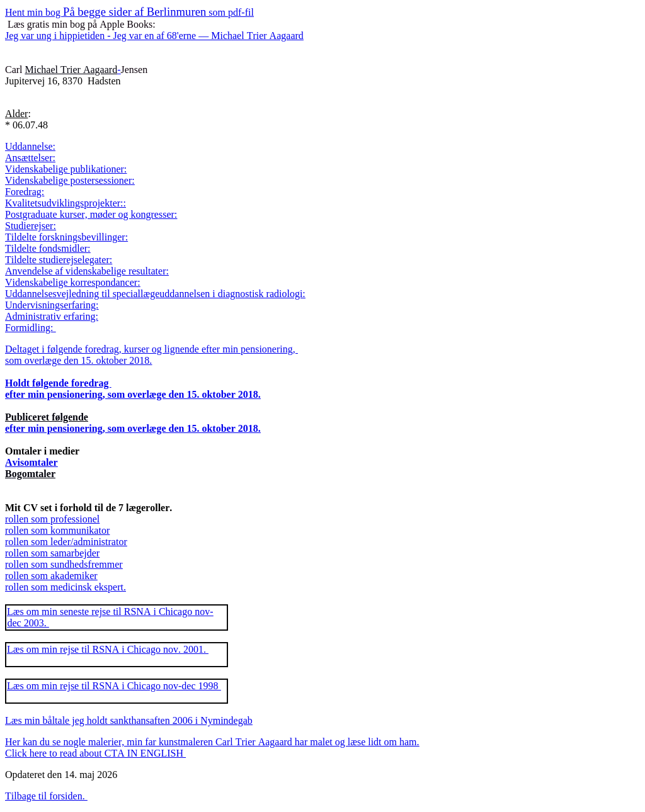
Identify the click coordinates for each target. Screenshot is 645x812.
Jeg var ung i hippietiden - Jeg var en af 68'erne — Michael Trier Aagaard (154, 36)
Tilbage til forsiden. (46, 796)
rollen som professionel (52, 519)
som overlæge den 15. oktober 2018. (78, 360)
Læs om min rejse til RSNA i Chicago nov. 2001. (108, 649)
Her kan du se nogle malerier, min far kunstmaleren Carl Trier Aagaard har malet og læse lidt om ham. (212, 742)
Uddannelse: (30, 146)
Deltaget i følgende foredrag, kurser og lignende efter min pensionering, (151, 349)
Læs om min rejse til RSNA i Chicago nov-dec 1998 (114, 686)
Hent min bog (129, 12)
